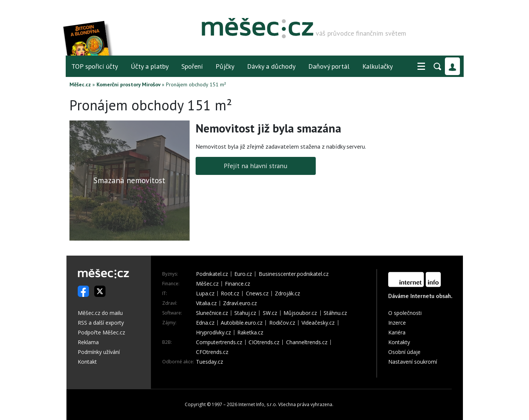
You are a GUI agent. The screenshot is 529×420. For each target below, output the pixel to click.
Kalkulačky (378, 66)
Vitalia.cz (206, 303)
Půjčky (225, 66)
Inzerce (397, 323)
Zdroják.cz (287, 294)
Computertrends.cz (219, 342)
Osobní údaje (404, 352)
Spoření (192, 66)
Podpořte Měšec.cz (101, 332)
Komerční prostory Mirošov (128, 84)
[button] (421, 66)
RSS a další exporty (101, 323)
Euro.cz (243, 274)
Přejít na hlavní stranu (255, 166)
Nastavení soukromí (413, 362)
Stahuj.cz (245, 313)
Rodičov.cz (282, 323)
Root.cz (230, 294)
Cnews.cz (257, 294)
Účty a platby (150, 66)
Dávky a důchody (271, 66)
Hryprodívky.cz (213, 333)
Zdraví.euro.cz (240, 303)
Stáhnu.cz (335, 313)
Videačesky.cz (318, 323)
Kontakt (87, 362)
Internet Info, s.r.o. (258, 404)
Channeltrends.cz (307, 342)
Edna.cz (205, 323)
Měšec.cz (80, 84)
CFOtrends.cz (212, 352)
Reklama (88, 342)
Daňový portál (329, 66)
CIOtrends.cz (264, 342)
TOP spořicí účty (95, 66)
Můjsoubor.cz (300, 313)
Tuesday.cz (209, 362)
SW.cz (270, 313)
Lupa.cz (205, 294)
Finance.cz (237, 284)
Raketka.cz (250, 333)
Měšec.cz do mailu (100, 313)
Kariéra (397, 332)
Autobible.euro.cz (242, 323)
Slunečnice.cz (212, 313)
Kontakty (399, 342)
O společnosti (405, 313)
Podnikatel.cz (212, 274)
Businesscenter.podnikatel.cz (294, 274)
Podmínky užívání (99, 352)
